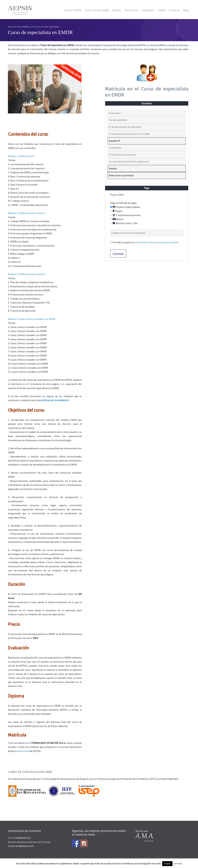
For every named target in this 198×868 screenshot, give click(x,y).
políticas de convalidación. (55, 400)
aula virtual (23, 751)
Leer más (177, 863)
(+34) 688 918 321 (21, 838)
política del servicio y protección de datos (157, 242)
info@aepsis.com (25, 846)
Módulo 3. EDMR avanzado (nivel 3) (27, 274)
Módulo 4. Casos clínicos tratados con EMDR (32, 319)
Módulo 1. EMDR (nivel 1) (21, 156)
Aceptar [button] (167, 864)
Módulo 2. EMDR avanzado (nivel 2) (27, 213)
